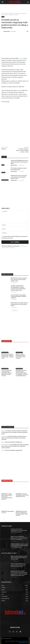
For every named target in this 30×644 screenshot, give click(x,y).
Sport (3, 165)
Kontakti (17, 641)
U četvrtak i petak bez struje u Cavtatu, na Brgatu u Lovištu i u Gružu (22, 150)
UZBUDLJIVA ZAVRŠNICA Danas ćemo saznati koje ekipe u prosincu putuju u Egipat (20, 162)
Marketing (13, 641)
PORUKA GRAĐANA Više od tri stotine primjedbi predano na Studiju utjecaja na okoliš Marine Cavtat (19, 546)
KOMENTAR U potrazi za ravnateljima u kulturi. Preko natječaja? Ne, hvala (22, 495)
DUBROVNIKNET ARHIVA (24, 643)
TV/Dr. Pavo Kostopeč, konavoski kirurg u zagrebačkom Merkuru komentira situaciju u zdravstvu (7, 373)
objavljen (21, 58)
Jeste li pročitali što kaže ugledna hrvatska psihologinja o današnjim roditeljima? (18, 296)
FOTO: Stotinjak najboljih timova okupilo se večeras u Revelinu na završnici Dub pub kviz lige (18, 565)
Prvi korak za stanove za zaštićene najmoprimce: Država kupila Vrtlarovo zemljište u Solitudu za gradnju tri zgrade (15, 432)
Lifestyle (3, 172)
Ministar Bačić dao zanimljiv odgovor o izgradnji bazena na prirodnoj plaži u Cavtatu (19, 304)
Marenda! (4, 149)
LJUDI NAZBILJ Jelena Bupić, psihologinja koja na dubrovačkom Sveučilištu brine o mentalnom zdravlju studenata (15, 446)
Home (3, 13)
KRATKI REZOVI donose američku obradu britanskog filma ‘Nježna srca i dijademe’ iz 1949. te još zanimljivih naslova (22, 373)
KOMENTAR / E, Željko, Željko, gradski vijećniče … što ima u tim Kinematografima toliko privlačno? (7, 496)
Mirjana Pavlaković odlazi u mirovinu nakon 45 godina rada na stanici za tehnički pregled (19, 558)
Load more (15, 310)
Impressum (7, 641)
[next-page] (5, 183)
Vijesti (6, 13)
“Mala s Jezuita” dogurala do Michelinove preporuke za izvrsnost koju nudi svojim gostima (19, 538)
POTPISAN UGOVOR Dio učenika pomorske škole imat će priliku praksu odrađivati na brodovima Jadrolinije (14, 438)
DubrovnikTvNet (5, 180)
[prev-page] (2, 183)
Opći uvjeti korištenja (24, 641)
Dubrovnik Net (7, 31)
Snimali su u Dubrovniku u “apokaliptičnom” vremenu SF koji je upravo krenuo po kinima (19, 530)
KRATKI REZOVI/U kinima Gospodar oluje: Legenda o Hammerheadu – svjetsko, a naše (19, 177)
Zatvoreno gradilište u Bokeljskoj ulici (14, 442)
